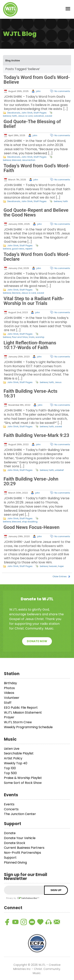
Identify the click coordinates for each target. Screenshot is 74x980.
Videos (9, 693)
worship (40, 337)
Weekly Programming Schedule (28, 727)
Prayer (9, 717)
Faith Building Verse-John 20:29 (31, 481)
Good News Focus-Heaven (31, 527)
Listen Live (12, 749)
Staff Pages (40, 113)
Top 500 (10, 773)
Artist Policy (13, 758)
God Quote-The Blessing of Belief (32, 124)
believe (7, 116)
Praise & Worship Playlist (23, 778)
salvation (39, 116)
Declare (16, 293)
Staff (8, 703)
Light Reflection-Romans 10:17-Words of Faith (30, 345)
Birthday (10, 683)
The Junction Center (20, 814)
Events (9, 804)
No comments (62, 91)
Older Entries (60, 576)
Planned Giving (15, 862)
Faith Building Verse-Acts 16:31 (30, 393)
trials (32, 337)
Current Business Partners (24, 848)
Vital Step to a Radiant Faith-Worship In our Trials (34, 301)
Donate (10, 833)
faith (14, 116)
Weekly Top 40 (16, 763)
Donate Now (37, 641)
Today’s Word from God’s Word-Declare (37, 257)
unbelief (59, 470)
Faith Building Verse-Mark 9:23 (36, 435)
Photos (9, 688)
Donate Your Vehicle (20, 838)
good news (18, 249)
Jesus (58, 382)
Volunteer (12, 698)
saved (49, 116)
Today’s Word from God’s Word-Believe (37, 80)
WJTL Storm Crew (18, 722)
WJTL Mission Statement (23, 713)
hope (61, 566)
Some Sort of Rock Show (23, 783)
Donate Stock (15, 843)
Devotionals (14, 113)
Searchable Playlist (19, 753)
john (38, 91)
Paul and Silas (20, 337)
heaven (53, 566)
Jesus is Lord (25, 116)
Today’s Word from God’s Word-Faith (37, 168)
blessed (16, 160)
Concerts (11, 809)
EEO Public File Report (21, 708)
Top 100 (10, 768)
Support (10, 858)
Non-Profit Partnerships (22, 853)
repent (29, 249)
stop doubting (30, 522)
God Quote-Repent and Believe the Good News (36, 213)
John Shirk (27, 113)
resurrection (29, 160)
